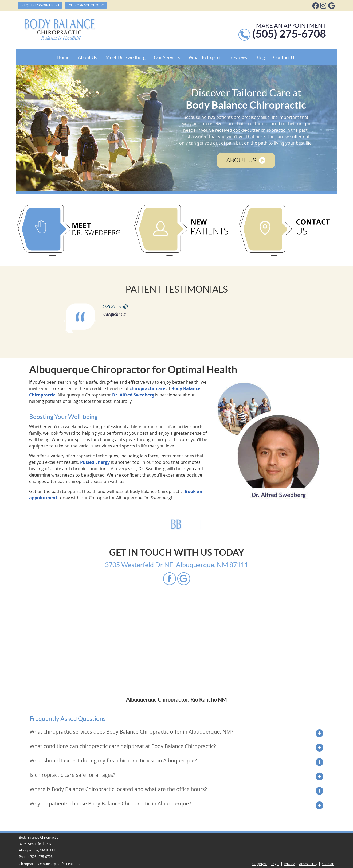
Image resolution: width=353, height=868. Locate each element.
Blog (260, 57)
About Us (87, 57)
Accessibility (308, 864)
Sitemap (328, 864)
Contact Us (285, 57)
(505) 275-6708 (41, 857)
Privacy (289, 864)
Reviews (238, 57)
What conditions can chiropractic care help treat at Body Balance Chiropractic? (123, 746)
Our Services (167, 57)
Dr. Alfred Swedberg (133, 395)
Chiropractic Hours (87, 5)
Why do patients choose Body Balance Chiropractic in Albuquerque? (110, 803)
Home (63, 57)
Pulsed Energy (95, 462)
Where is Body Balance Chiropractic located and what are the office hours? (118, 789)
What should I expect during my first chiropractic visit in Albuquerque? (113, 760)
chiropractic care (147, 388)
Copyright (260, 864)
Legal (275, 864)
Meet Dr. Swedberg (125, 57)
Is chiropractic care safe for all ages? (72, 775)
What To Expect (205, 57)
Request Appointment (41, 5)
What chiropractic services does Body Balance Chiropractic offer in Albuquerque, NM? (131, 732)
